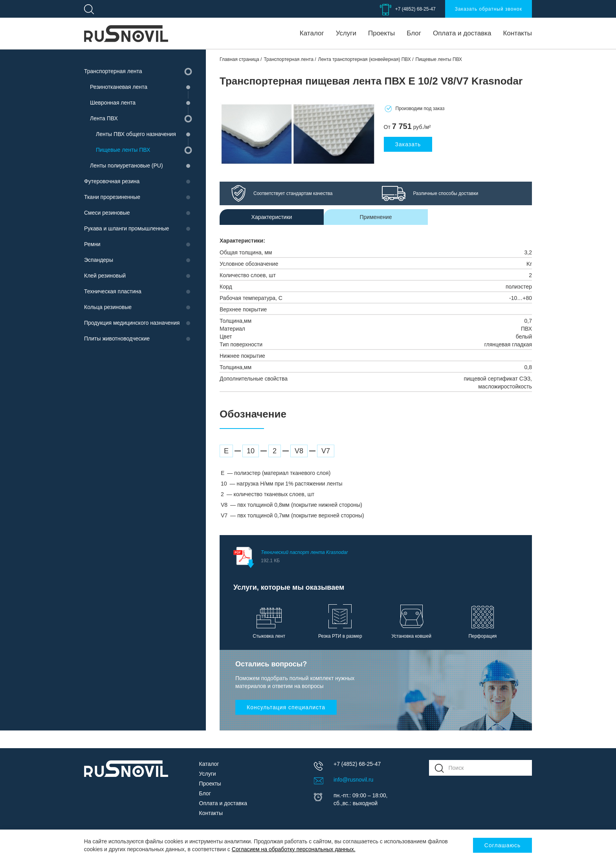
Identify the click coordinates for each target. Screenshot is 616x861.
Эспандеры (99, 260)
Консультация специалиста (286, 707)
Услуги (346, 33)
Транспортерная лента (113, 71)
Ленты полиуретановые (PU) (126, 166)
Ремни (92, 244)
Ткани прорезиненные (112, 197)
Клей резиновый (105, 276)
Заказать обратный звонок (489, 9)
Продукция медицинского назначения (132, 323)
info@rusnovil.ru (353, 780)
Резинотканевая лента (119, 87)
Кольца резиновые (108, 307)
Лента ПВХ (104, 118)
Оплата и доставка (462, 33)
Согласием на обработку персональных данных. (294, 849)
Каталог (312, 33)
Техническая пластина (113, 291)
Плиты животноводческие (117, 339)
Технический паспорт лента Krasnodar (382, 557)
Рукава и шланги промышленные (126, 228)
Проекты (381, 33)
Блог (414, 33)
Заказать (408, 144)
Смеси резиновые (107, 213)
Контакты (518, 33)
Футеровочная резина (112, 181)
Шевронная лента (113, 103)
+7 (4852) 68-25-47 (415, 9)
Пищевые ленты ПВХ (123, 150)
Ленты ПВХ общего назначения (136, 134)
